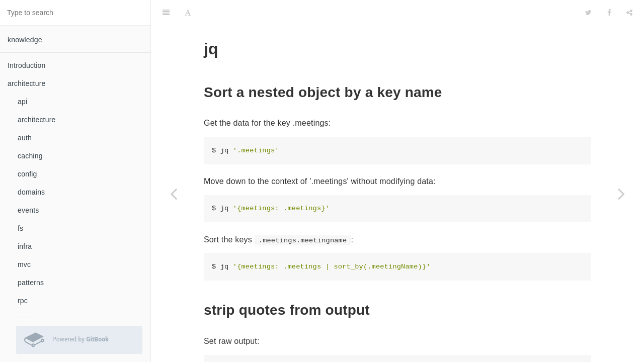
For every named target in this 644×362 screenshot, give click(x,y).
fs (20, 228)
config (27, 174)
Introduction (27, 65)
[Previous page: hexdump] (174, 194)
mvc (24, 264)
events (28, 210)
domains (31, 192)
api (22, 102)
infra (25, 246)
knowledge (25, 40)
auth (25, 138)
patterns (31, 283)
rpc (23, 301)
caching (30, 156)
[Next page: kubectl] (621, 194)
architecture (37, 120)
